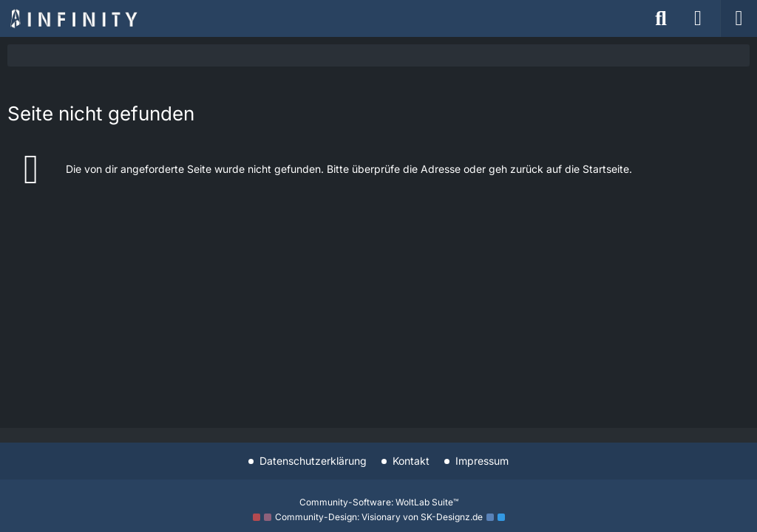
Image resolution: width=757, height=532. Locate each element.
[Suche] (661, 18)
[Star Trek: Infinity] (74, 18)
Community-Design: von (379, 517)
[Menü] (739, 18)
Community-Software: (379, 502)
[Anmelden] (698, 18)
